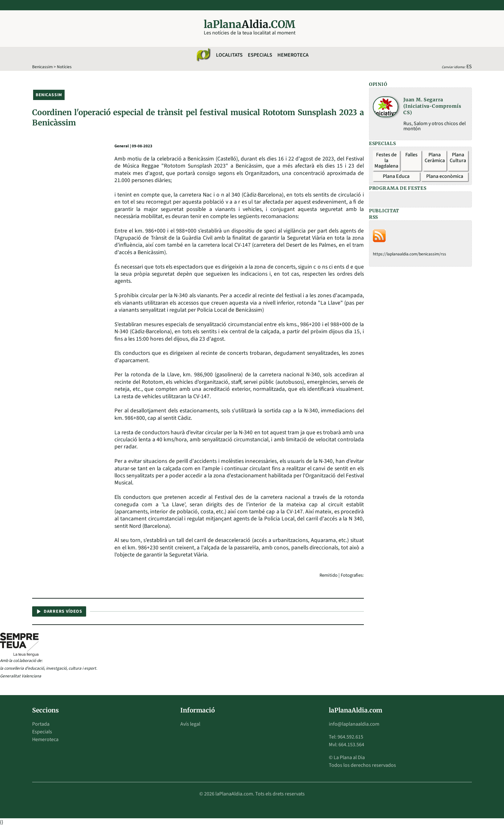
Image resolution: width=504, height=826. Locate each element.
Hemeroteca (293, 55)
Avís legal (190, 724)
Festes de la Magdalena (386, 160)
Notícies (64, 67)
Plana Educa (396, 176)
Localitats (229, 55)
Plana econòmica (445, 176)
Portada (41, 724)
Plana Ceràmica (435, 158)
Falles (411, 155)
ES (469, 67)
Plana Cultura (458, 158)
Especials (260, 55)
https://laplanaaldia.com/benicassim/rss (410, 254)
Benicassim (42, 67)
